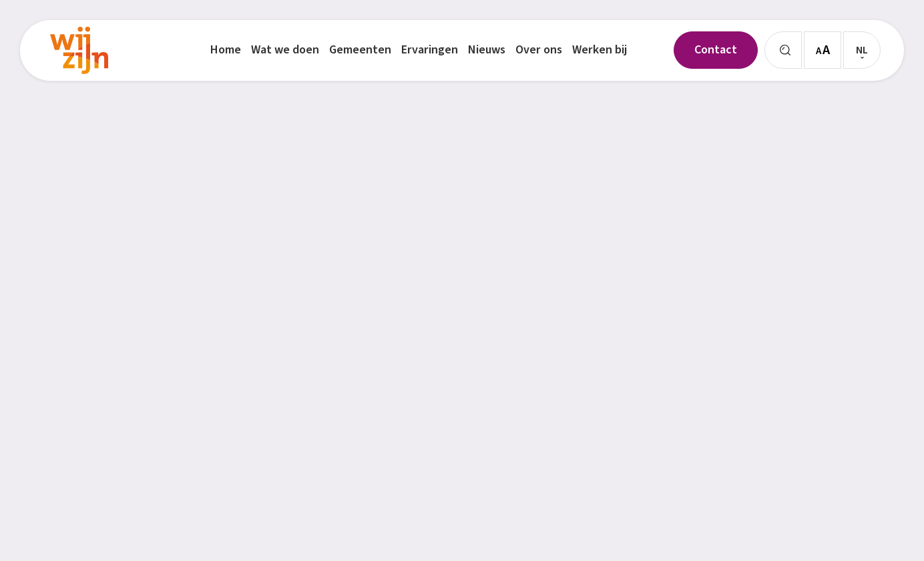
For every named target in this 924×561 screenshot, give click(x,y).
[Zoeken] (783, 50)
